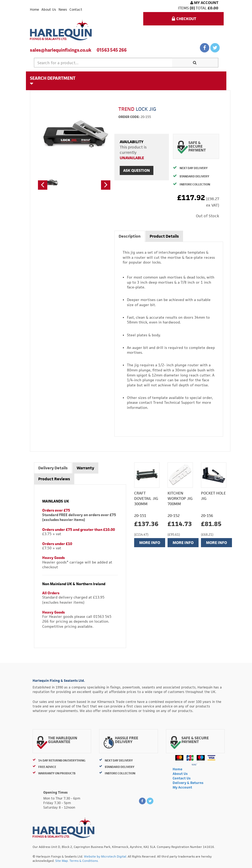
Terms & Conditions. (84, 861)
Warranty (85, 468)
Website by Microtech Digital (105, 856)
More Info (150, 542)
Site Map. (62, 861)
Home (34, 9)
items (183, 8)
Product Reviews (54, 479)
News (63, 9)
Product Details (164, 236)
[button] (43, 185)
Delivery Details (53, 468)
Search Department (53, 81)
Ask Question (137, 170)
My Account (204, 3)
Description (130, 236)
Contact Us (182, 778)
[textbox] (103, 63)
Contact (76, 9)
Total (201, 8)
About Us (49, 9)
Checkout (184, 19)
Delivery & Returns (188, 783)
